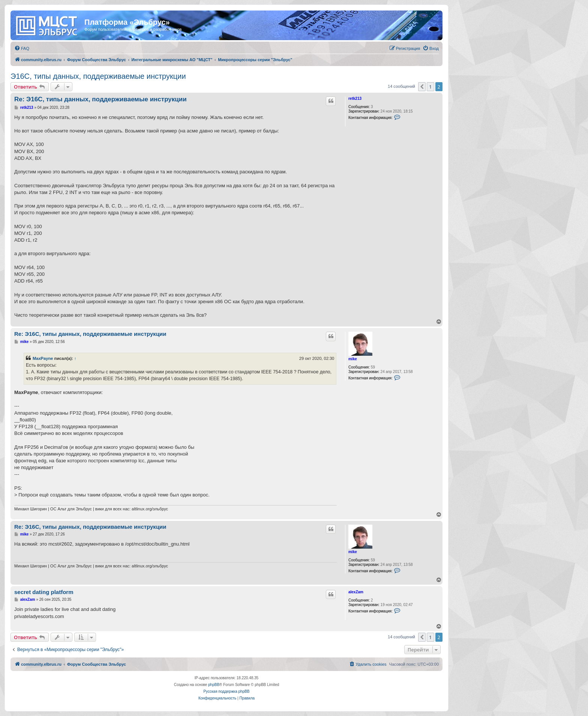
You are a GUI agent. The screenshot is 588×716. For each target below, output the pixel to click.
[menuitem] (22, 48)
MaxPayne (43, 358)
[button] (422, 87)
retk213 (355, 99)
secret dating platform (44, 592)
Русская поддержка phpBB (226, 691)
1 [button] (430, 87)
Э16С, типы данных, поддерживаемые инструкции (98, 76)
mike (353, 359)
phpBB (214, 685)
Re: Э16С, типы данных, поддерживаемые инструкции (100, 99)
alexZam (356, 592)
